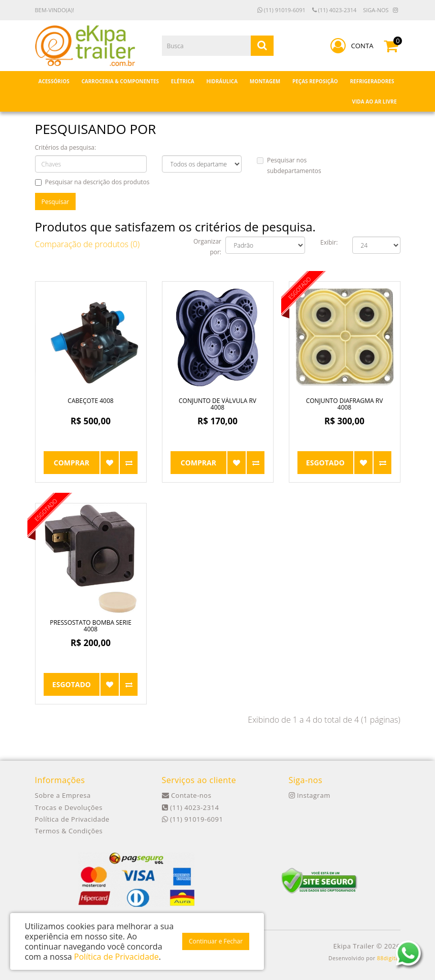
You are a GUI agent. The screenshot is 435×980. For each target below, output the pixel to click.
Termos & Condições (69, 831)
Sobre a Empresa (63, 795)
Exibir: (329, 242)
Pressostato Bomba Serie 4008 (91, 626)
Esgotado (325, 463)
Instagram (310, 795)
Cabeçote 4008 (90, 401)
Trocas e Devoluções (69, 807)
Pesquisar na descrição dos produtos (92, 182)
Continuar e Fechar (216, 941)
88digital (389, 958)
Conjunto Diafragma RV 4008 (345, 404)
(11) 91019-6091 (281, 10)
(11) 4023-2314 (334, 10)
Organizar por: (207, 247)
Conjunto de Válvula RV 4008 (217, 404)
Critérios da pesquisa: (66, 147)
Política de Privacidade (72, 819)
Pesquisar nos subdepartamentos (289, 165)
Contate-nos (187, 795)
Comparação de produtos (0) (88, 244)
